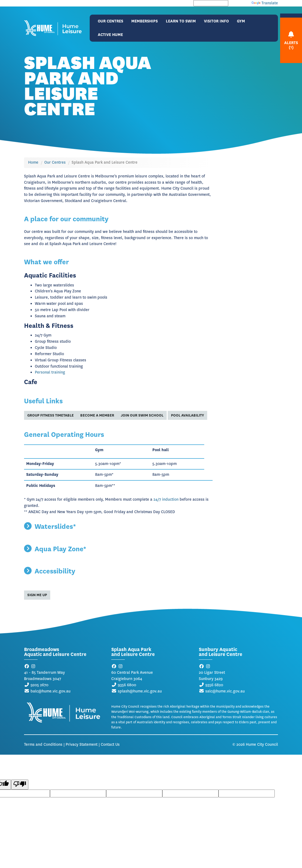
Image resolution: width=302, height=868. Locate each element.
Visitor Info (216, 21)
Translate (265, 3)
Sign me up (37, 595)
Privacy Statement (82, 745)
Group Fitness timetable (51, 415)
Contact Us (110, 745)
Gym (241, 21)
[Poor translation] (20, 785)
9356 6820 (214, 685)
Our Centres (110, 21)
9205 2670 (39, 685)
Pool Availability (187, 415)
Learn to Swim (181, 21)
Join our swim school (142, 415)
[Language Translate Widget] (211, 3)
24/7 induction (166, 499)
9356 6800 (127, 685)
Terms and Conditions (43, 745)
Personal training (50, 372)
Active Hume (110, 35)
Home (33, 162)
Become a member (97, 415)
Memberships (145, 21)
